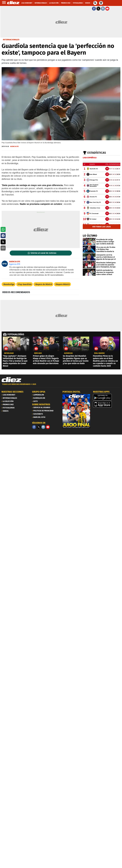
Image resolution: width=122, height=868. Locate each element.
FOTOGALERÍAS (16, 334)
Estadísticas (97, 153)
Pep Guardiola (25, 284)
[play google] (107, 397)
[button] (3, 229)
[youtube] (48, 427)
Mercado (38, 353)
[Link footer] (11, 380)
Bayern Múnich (63, 284)
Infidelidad (9, 353)
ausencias (68, 353)
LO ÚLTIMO (90, 236)
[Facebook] (34, 427)
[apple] (107, 404)
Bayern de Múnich (44, 284)
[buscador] (95, 3)
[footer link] (61, 386)
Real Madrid (99, 353)
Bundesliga (9, 284)
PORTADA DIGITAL (71, 392)
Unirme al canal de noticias (43, 253)
